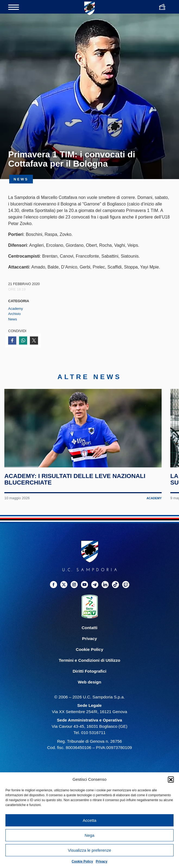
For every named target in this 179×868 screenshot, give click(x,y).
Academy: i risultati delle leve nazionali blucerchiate (75, 483)
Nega (90, 835)
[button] (171, 779)
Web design (89, 686)
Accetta (89, 820)
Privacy (102, 861)
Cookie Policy (82, 861)
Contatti (89, 631)
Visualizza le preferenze (89, 850)
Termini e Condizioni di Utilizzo (89, 664)
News (13, 319)
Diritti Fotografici (90, 675)
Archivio (14, 314)
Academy (15, 309)
